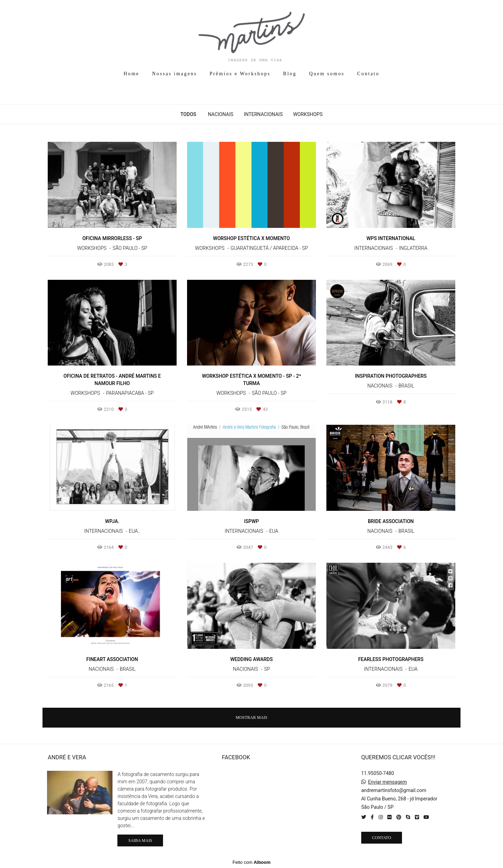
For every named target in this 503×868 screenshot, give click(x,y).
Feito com (251, 862)
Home (131, 74)
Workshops (308, 114)
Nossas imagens (174, 74)
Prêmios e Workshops (240, 74)
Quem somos (327, 74)
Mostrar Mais (251, 717)
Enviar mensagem (387, 782)
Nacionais (221, 114)
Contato (368, 74)
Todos (188, 114)
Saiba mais (140, 840)
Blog (290, 74)
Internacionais (263, 114)
